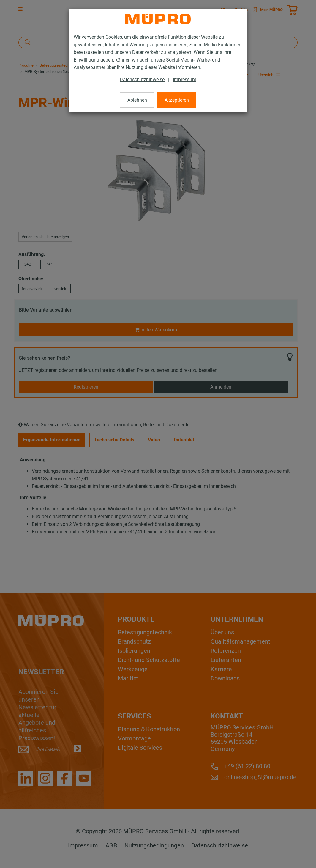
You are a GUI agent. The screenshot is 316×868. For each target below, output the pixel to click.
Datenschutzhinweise (142, 80)
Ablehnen (137, 100)
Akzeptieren (177, 100)
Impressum (185, 80)
